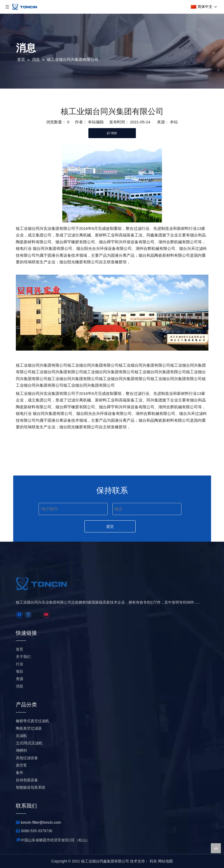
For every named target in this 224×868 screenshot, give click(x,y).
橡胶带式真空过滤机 (32, 721)
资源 (20, 679)
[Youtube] (46, 615)
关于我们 (23, 657)
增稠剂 (21, 750)
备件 (20, 773)
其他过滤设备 (27, 758)
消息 (20, 686)
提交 (110, 526)
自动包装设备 (27, 780)
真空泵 (21, 765)
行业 (20, 664)
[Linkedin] (28, 615)
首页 (20, 649)
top (216, 848)
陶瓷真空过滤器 (29, 728)
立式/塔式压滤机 (29, 743)
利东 (153, 861)
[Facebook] (19, 615)
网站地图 (165, 861)
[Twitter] (37, 615)
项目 (20, 671)
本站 (174, 122)
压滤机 (21, 736)
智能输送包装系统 (31, 787)
